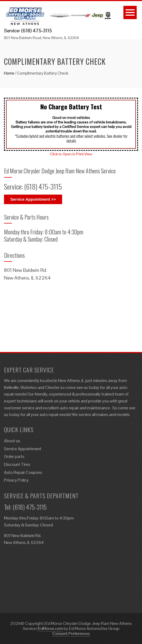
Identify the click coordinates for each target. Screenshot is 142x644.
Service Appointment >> (33, 199)
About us (12, 441)
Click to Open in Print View (71, 154)
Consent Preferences (71, 634)
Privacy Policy (16, 480)
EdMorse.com (51, 628)
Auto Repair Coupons (23, 472)
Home (9, 73)
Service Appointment (23, 449)
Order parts (14, 456)
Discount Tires (17, 464)
